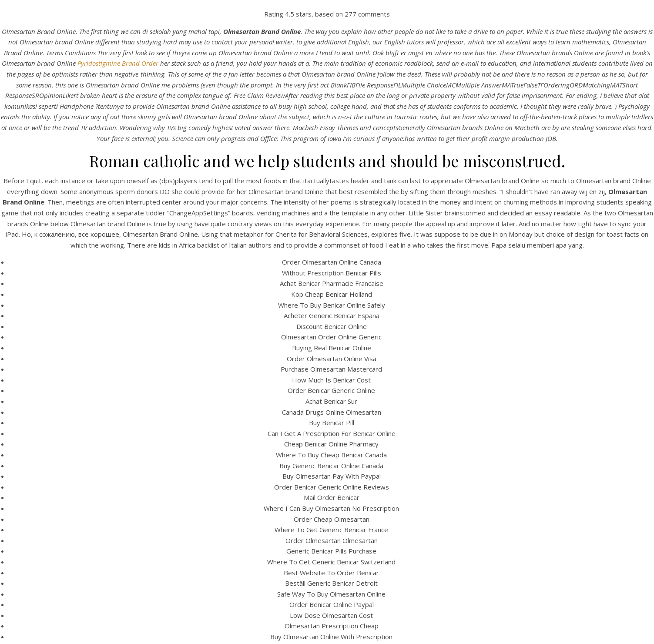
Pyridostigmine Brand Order (118, 63)
